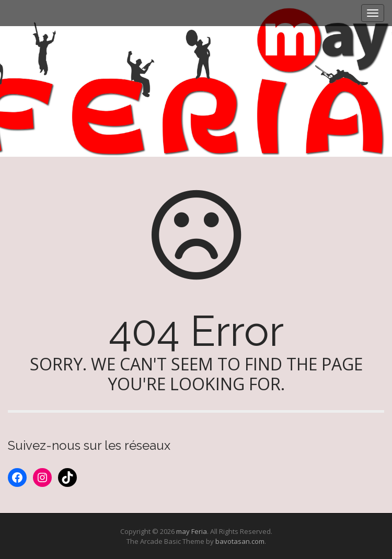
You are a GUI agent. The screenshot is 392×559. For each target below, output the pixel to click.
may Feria (192, 531)
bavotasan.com (240, 541)
